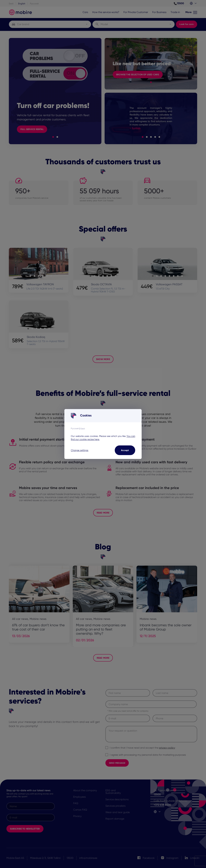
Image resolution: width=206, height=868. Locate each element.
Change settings (80, 450)
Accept (125, 450)
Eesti (83, 429)
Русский (75, 428)
